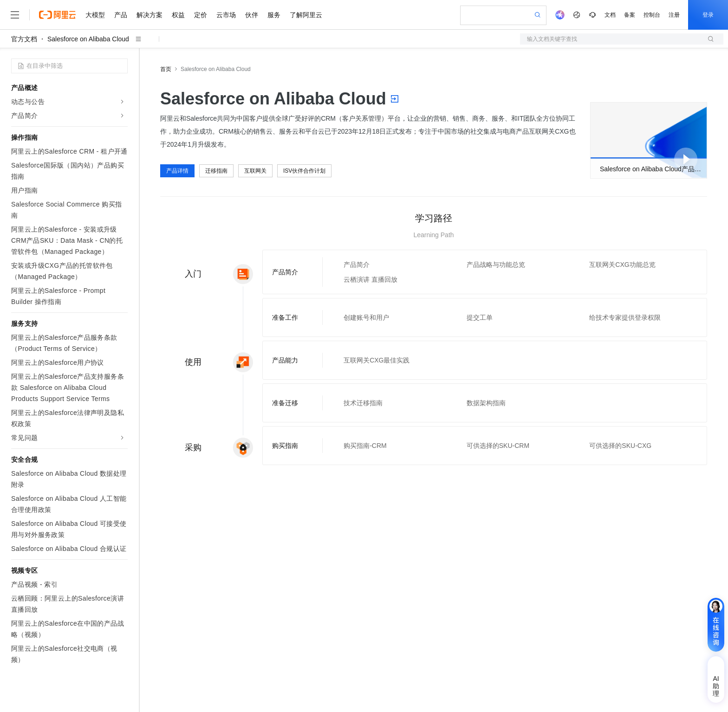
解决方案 (149, 15)
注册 (674, 15)
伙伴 (252, 15)
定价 (201, 15)
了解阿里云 (306, 15)
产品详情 (177, 171)
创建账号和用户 (366, 317)
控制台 (652, 15)
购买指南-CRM (365, 446)
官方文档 (24, 39)
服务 (274, 15)
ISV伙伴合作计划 (304, 171)
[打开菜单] (15, 15)
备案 (630, 15)
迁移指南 (216, 171)
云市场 (226, 15)
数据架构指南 (486, 403)
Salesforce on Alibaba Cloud (88, 39)
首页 (166, 69)
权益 (178, 15)
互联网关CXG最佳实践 (377, 360)
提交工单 (480, 317)
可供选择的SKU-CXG (620, 446)
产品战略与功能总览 (496, 265)
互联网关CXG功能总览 (622, 265)
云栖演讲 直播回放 (370, 279)
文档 (610, 15)
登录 (708, 15)
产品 (121, 15)
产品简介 (357, 265)
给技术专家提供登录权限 (625, 317)
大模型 (95, 15)
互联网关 (255, 171)
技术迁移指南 (363, 403)
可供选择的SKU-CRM (498, 446)
